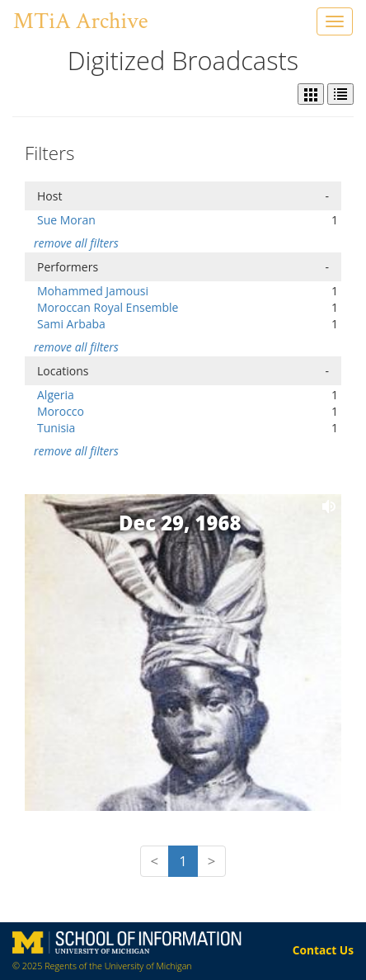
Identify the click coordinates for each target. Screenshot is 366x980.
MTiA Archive (80, 21)
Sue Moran (66, 220)
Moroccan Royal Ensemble (108, 307)
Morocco (61, 411)
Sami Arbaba (71, 324)
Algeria (56, 395)
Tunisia (56, 428)
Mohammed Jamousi (93, 291)
